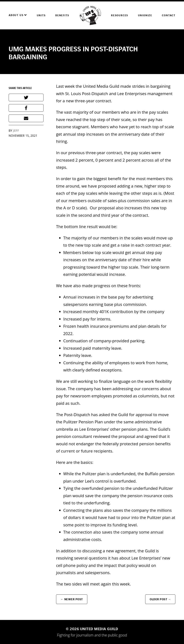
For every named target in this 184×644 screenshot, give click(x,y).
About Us (18, 15)
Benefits (62, 15)
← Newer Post (72, 599)
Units (41, 15)
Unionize (145, 15)
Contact (169, 15)
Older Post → (160, 599)
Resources (120, 15)
